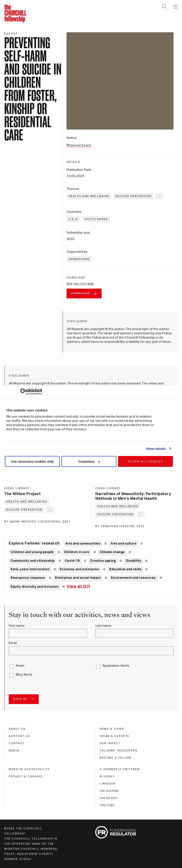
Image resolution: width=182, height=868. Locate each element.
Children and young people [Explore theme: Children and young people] (32, 552)
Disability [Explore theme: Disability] (134, 561)
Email (13, 643)
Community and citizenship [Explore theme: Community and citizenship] (33, 561)
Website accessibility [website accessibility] (29, 769)
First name (17, 626)
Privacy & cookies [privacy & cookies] (26, 776)
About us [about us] (17, 729)
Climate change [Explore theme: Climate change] (112, 552)
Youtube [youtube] (107, 805)
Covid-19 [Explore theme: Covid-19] (72, 561)
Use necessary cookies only (32, 461)
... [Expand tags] (159, 196)
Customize (89, 461)
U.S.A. (74, 219)
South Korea (97, 219)
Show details (156, 449)
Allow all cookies (146, 462)
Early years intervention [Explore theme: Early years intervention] (30, 569)
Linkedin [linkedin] (107, 784)
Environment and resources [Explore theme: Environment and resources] (133, 578)
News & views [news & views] (112, 729)
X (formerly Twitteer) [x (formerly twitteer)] (120, 769)
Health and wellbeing (89, 196)
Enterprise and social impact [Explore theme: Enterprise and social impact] (78, 578)
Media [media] (14, 751)
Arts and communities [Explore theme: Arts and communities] (83, 544)
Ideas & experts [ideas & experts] (115, 736)
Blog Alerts (24, 675)
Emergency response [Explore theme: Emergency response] (28, 578)
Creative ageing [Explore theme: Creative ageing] (103, 561)
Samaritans (79, 259)
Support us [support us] (19, 736)
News (20, 666)
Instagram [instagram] (109, 791)
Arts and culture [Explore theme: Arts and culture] (124, 544)
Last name (103, 626)
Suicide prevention (134, 196)
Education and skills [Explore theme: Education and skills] (125, 569)
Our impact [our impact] (110, 743)
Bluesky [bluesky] (107, 776)
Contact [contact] (17, 743)
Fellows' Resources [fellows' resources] (119, 751)
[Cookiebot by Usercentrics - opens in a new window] (23, 392)
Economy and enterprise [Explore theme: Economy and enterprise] (79, 569)
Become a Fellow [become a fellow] (116, 758)
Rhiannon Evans (79, 145)
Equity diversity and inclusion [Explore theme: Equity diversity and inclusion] (35, 587)
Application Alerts (116, 666)
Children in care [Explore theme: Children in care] (77, 552)
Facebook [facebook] (109, 798)
